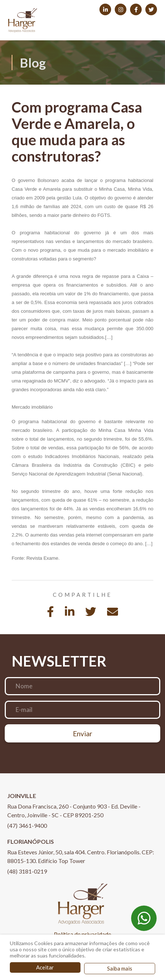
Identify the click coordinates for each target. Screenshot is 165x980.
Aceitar (45, 967)
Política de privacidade (82, 934)
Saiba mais (120, 968)
